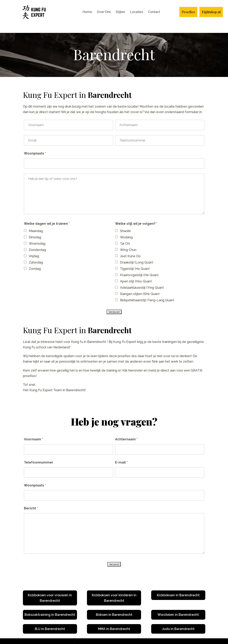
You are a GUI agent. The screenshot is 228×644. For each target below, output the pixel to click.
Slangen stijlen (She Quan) (140, 285)
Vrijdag (34, 247)
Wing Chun (128, 241)
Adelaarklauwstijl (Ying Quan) (142, 279)
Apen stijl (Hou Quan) (136, 272)
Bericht (31, 499)
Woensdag (37, 235)
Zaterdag (36, 253)
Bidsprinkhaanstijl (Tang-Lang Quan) (147, 291)
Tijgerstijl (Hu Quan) (135, 260)
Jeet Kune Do (130, 247)
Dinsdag (35, 228)
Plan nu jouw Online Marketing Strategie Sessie (154, 637)
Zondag (35, 260)
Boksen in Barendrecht (114, 606)
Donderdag (37, 241)
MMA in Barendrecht (114, 620)
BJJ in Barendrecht (50, 620)
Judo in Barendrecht (178, 620)
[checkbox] (25, 222)
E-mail (121, 453)
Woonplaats (35, 144)
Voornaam (33, 430)
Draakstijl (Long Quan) (137, 253)
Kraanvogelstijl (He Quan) (139, 266)
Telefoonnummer (39, 453)
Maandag (36, 222)
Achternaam (126, 430)
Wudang (126, 228)
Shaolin (125, 222)
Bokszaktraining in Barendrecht (50, 606)
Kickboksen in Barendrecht (178, 586)
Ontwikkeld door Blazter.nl (96, 637)
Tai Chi (125, 235)
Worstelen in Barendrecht (178, 606)
